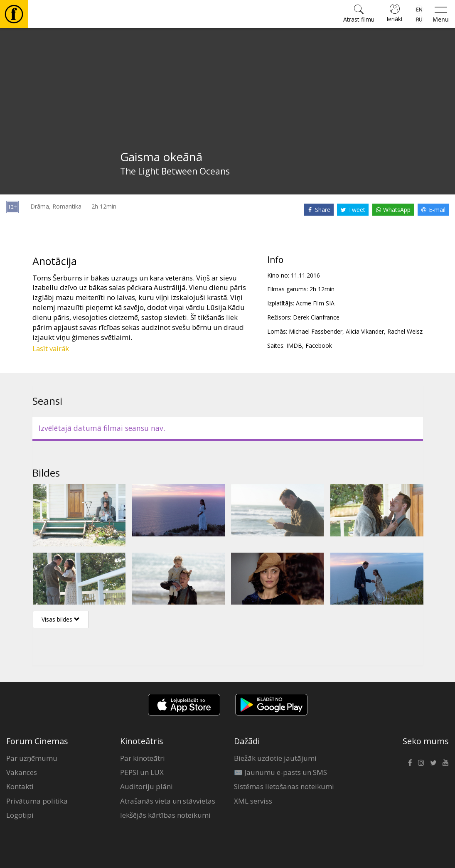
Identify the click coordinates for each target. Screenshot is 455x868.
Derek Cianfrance (316, 317)
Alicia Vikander (365, 331)
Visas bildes (61, 619)
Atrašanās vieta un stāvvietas (168, 801)
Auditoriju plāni (146, 786)
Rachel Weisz (405, 331)
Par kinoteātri (143, 758)
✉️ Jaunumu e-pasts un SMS (280, 772)
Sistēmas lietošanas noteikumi (284, 786)
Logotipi (20, 815)
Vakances (22, 772)
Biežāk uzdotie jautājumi (275, 758)
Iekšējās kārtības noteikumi (165, 815)
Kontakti (20, 786)
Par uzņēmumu (32, 758)
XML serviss (253, 801)
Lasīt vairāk (51, 348)
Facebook (319, 345)
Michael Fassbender (316, 331)
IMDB (294, 345)
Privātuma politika (37, 801)
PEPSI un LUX (142, 772)
